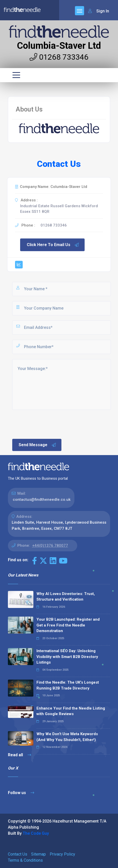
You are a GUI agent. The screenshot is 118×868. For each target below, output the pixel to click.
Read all (19, 755)
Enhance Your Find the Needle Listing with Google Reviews (71, 711)
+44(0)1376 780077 (50, 545)
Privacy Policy (62, 854)
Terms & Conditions (25, 860)
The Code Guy (36, 833)
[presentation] (50, 424)
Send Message (37, 445)
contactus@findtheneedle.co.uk (42, 500)
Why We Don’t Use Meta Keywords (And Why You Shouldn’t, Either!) (67, 737)
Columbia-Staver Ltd (59, 46)
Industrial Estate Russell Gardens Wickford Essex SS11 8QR (59, 209)
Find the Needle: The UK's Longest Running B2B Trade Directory (68, 685)
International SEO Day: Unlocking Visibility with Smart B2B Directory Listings (67, 657)
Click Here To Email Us (53, 245)
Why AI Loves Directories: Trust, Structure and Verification (66, 597)
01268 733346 (59, 57)
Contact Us (18, 854)
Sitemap (38, 854)
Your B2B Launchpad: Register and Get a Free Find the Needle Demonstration (68, 625)
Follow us (21, 793)
